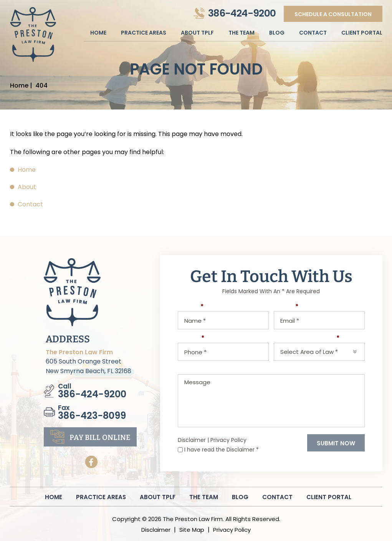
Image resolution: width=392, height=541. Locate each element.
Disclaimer (192, 440)
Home (98, 33)
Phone (191, 338)
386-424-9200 (242, 13)
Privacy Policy (228, 440)
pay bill (100, 437)
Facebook (91, 462)
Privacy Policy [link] (232, 530)
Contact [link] (30, 204)
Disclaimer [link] (156, 530)
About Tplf (197, 33)
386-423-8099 (92, 416)
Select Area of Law (307, 338)
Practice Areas (144, 33)
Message (193, 370)
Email (286, 307)
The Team (241, 33)
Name (191, 307)
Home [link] (27, 170)
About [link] (27, 187)
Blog (277, 33)
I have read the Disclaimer (222, 450)
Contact (313, 33)
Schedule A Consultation (333, 14)
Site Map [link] (192, 530)
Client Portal (362, 33)
